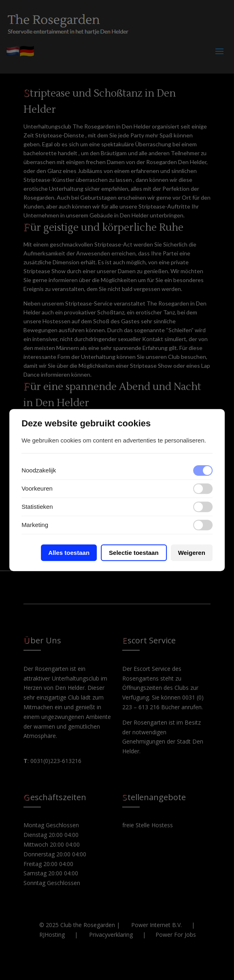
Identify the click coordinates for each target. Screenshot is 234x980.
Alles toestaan (69, 553)
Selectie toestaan (134, 553)
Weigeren (192, 553)
